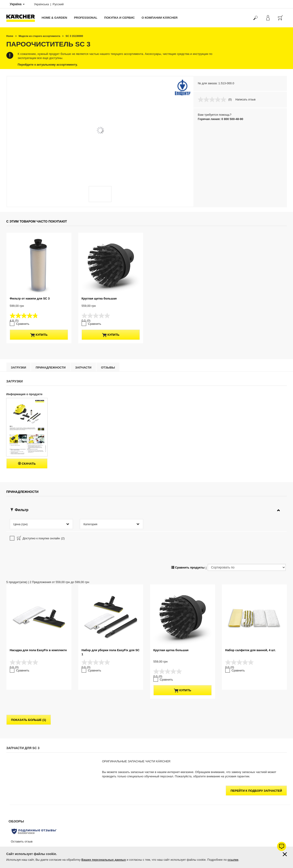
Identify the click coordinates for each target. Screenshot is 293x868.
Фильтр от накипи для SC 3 (30, 298)
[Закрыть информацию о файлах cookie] (285, 854)
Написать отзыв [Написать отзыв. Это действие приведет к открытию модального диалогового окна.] (245, 100)
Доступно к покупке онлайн (40, 539)
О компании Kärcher (160, 18)
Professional (86, 18)
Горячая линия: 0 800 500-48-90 (221, 119)
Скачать (27, 464)
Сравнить (23, 324)
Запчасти (83, 367)
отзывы (108, 367)
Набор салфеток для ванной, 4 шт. (251, 650)
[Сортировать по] (247, 567)
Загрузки (19, 367)
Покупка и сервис (119, 18)
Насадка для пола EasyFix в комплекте (38, 650)
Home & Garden (54, 18)
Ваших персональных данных (104, 860)
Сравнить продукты (188, 567)
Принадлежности (51, 367)
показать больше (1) (29, 720)
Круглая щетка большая (99, 298)
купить (39, 335)
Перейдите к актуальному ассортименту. (48, 65)
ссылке (233, 860)
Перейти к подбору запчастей (256, 791)
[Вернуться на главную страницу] (22, 18)
